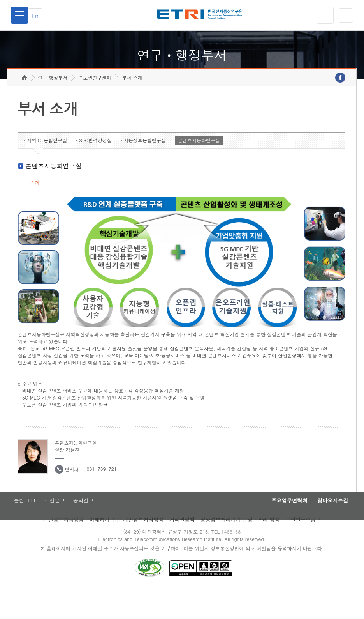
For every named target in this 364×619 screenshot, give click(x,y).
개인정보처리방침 (63, 547)
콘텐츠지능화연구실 (199, 166)
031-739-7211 (103, 495)
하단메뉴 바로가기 (0, 0)
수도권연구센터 (95, 103)
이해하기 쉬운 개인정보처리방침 (127, 547)
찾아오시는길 (329, 527)
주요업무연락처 (277, 527)
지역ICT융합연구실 (47, 166)
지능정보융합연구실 (145, 166)
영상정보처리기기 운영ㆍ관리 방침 (240, 547)
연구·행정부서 (53, 103)
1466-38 (234, 559)
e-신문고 (55, 527)
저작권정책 (182, 547)
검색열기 (345, 15)
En (39, 15)
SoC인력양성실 (95, 166)
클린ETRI (22, 527)
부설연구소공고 (303, 547)
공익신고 (86, 527)
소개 (35, 208)
